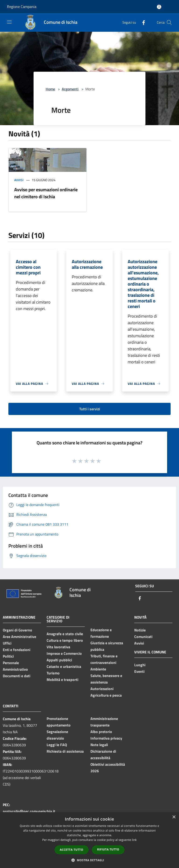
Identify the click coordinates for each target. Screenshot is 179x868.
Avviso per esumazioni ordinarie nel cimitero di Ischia (46, 193)
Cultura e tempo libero (65, 640)
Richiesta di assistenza (65, 751)
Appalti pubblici (59, 660)
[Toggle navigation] (9, 22)
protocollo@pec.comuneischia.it (29, 811)
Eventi (139, 671)
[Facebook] (142, 22)
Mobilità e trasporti (62, 680)
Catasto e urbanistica (64, 666)
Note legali (99, 745)
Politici (8, 656)
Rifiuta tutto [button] (108, 849)
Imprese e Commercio (64, 653)
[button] (89, 860)
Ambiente (98, 669)
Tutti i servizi (90, 409)
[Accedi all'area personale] (159, 7)
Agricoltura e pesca (106, 695)
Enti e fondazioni (17, 650)
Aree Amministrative (19, 637)
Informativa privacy (106, 738)
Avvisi (19, 180)
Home (50, 89)
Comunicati (143, 637)
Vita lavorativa (58, 647)
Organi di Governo (17, 630)
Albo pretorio (101, 732)
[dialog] (89, 840)
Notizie (140, 630)
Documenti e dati (17, 676)
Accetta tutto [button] (72, 850)
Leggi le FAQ (57, 745)
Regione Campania (22, 7)
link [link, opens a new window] (134, 840)
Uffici (7, 643)
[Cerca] (169, 22)
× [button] (174, 817)
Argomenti (70, 89)
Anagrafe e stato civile (65, 634)
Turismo (53, 673)
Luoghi (140, 665)
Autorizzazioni (102, 689)
